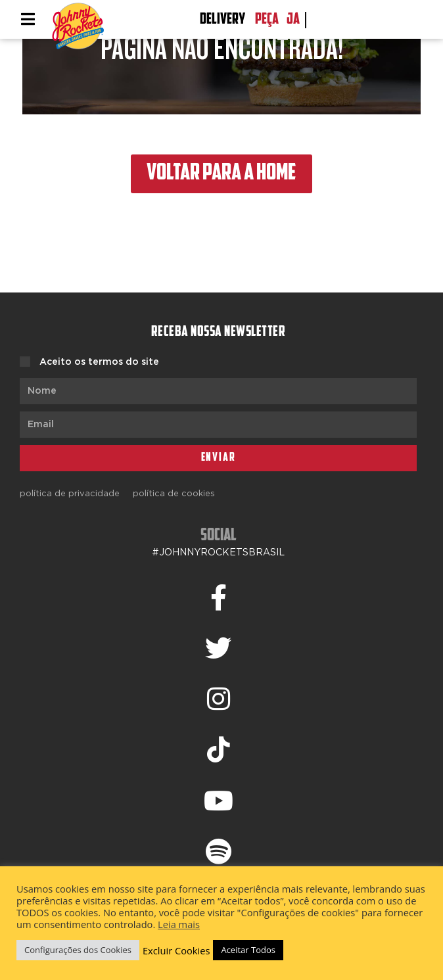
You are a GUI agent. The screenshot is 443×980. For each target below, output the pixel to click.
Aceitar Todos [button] (248, 950)
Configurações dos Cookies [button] (78, 950)
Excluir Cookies (176, 950)
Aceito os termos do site (99, 362)
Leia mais (179, 924)
